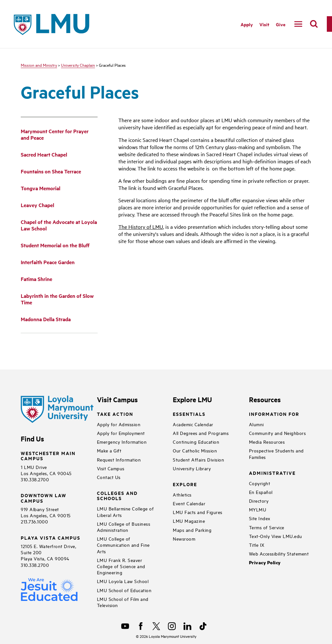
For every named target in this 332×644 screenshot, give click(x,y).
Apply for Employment (121, 433)
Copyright (260, 483)
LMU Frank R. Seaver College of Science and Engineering (121, 566)
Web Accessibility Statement (279, 553)
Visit (264, 24)
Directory (259, 501)
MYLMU (258, 509)
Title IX (257, 545)
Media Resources (267, 442)
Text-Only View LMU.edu (276, 536)
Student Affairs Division (198, 459)
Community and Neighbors (278, 433)
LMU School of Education (124, 590)
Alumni (256, 424)
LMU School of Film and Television (123, 602)
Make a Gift (109, 450)
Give (281, 24)
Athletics (182, 494)
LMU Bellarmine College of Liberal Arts (125, 511)
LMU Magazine (189, 521)
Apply (247, 24)
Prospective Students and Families (276, 453)
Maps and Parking (192, 530)
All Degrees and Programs (201, 433)
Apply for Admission (119, 424)
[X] (156, 626)
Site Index (260, 518)
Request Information (119, 459)
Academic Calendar (193, 424)
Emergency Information (122, 442)
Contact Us (109, 477)
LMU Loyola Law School (123, 581)
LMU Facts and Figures (198, 512)
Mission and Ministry (39, 65)
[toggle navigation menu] (298, 24)
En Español (261, 492)
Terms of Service (267, 527)
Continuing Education (196, 442)
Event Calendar (189, 503)
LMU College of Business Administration (124, 527)
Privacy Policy (265, 562)
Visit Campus (111, 468)
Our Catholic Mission (195, 450)
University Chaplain (78, 65)
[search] (314, 24)
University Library (192, 468)
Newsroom (184, 539)
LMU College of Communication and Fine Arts (123, 545)
